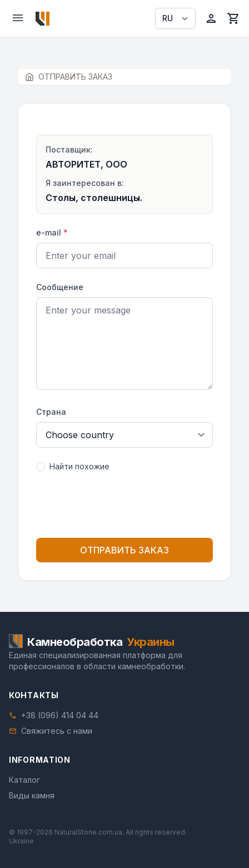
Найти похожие (79, 466)
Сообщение (60, 287)
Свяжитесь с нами (57, 731)
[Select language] (175, 18)
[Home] (43, 19)
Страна (51, 412)
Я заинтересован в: (85, 183)
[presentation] (124, 507)
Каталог (24, 780)
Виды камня (32, 795)
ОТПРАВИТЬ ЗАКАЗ (124, 550)
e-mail (52, 232)
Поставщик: (69, 149)
